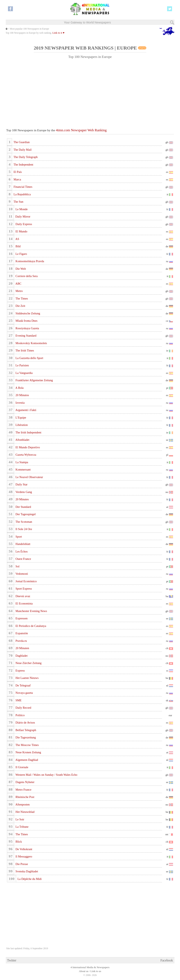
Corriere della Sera (26, 276)
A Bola (19, 388)
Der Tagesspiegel (25, 514)
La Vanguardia (24, 373)
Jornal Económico (26, 581)
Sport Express (23, 589)
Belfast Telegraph (25, 730)
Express (20, 671)
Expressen (21, 618)
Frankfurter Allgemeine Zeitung (34, 380)
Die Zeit (20, 306)
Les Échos (21, 551)
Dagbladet (21, 656)
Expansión (21, 633)
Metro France (23, 790)
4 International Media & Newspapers (90, 967)
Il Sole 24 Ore (23, 529)
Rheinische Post (24, 797)
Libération (21, 425)
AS (17, 239)
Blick (18, 842)
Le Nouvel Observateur (29, 477)
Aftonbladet (22, 440)
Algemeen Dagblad (26, 760)
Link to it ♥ (58, 33)
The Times (21, 298)
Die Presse (21, 864)
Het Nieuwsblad (25, 812)
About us (84, 971)
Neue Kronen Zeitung (28, 752)
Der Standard (23, 507)
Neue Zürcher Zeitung (28, 663)
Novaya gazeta (24, 693)
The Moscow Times (27, 745)
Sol (17, 566)
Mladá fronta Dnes (26, 321)
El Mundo (21, 231)
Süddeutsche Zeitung (27, 313)
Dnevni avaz (22, 596)
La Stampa (21, 462)
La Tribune (22, 827)
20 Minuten (22, 648)
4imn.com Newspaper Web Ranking (81, 130)
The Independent (23, 165)
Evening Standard (26, 336)
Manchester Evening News (31, 611)
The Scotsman (23, 522)
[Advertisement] (90, 92)
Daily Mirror (22, 217)
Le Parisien (22, 365)
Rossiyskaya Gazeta (27, 328)
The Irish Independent (28, 432)
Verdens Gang (23, 492)
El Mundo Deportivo (27, 447)
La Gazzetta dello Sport (29, 358)
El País (17, 172)
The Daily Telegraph (25, 157)
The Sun (18, 202)
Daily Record (23, 708)
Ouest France (23, 559)
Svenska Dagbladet (26, 871)
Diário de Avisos (25, 723)
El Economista (24, 603)
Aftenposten (22, 804)
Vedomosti (21, 574)
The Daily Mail (22, 150)
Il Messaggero (23, 856)
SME (18, 700)
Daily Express (23, 224)
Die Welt (20, 269)
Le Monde (21, 209)
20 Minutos (22, 395)
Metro (19, 291)
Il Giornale (21, 767)
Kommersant (23, 470)
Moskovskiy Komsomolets (31, 343)
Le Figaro (21, 254)
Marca (17, 179)
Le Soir (19, 819)
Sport (18, 537)
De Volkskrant (23, 849)
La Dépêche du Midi (29, 879)
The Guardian (21, 142)
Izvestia (20, 403)
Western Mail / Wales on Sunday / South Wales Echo (46, 775)
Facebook (167, 960)
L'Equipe (20, 418)
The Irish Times (24, 350)
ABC (18, 284)
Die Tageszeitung (25, 737)
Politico (20, 715)
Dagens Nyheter (25, 782)
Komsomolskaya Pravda (29, 261)
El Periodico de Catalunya (30, 626)
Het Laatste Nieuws (27, 678)
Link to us (96, 971)
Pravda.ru (21, 641)
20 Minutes (22, 499)
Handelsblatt (22, 544)
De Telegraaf (23, 685)
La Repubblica (22, 194)
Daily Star (21, 484)
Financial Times (23, 187)
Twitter (12, 960)
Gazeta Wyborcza (25, 455)
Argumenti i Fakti (25, 410)
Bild (18, 246)
